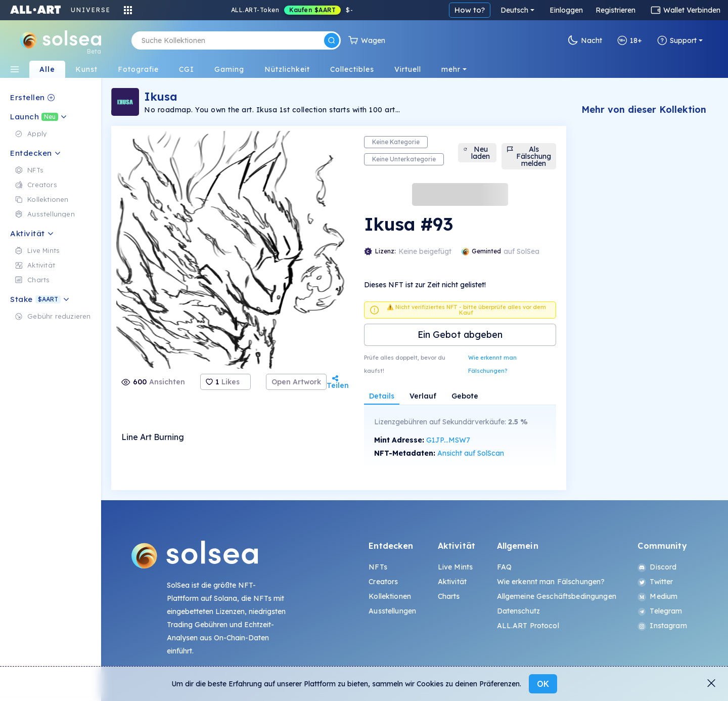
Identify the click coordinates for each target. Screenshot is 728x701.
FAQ (504, 567)
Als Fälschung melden (529, 156)
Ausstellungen (392, 611)
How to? (470, 10)
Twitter (655, 582)
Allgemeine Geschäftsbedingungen (557, 596)
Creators (383, 582)
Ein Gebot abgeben (460, 335)
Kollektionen (390, 596)
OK (543, 684)
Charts (449, 596)
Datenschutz (519, 611)
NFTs (378, 567)
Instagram (662, 626)
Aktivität (452, 582)
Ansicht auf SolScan (471, 453)
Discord (657, 567)
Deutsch (514, 10)
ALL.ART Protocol (528, 626)
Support (677, 40)
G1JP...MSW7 (448, 440)
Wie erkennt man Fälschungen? (492, 364)
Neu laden (476, 153)
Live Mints (455, 567)
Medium (657, 596)
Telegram (660, 611)
